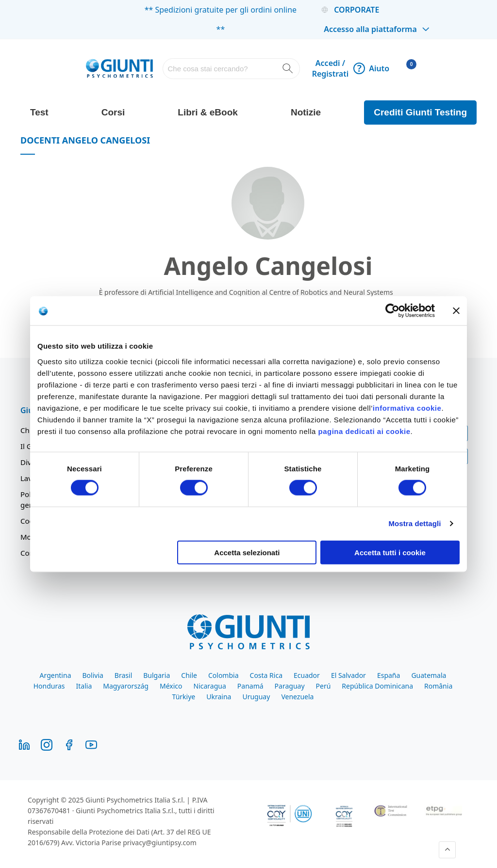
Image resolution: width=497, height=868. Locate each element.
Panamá (250, 686)
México (171, 686)
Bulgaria (157, 675)
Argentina (56, 675)
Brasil (123, 675)
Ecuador (307, 675)
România (438, 686)
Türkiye (184, 697)
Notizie (306, 112)
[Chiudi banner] (456, 311)
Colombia (224, 675)
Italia (84, 686)
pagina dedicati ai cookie (364, 431)
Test (39, 112)
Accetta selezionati (247, 552)
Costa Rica (266, 675)
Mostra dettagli (414, 523)
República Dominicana (377, 686)
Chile (189, 675)
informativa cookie (407, 408)
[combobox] (231, 69)
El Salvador (348, 675)
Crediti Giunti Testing (420, 112)
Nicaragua (210, 686)
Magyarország (126, 686)
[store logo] (120, 68)
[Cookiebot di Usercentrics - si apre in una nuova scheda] (392, 311)
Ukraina (219, 697)
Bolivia (92, 675)
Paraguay (290, 686)
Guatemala (429, 675)
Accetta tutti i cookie (390, 552)
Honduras (49, 686)
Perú (323, 686)
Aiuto (371, 68)
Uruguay (256, 697)
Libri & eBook (208, 112)
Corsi (113, 112)
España (389, 675)
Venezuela (297, 697)
